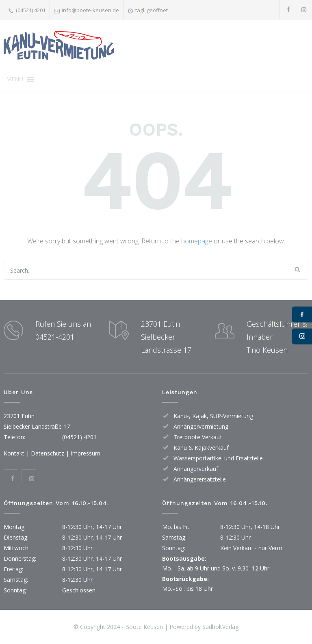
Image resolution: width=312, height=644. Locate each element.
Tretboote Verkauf (198, 437)
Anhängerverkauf (196, 469)
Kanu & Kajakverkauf (201, 448)
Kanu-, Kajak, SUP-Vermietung (213, 416)
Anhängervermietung (201, 426)
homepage (197, 241)
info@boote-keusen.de (90, 10)
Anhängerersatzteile (200, 479)
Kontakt (14, 453)
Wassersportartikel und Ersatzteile (218, 458)
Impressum (86, 453)
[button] (15, 79)
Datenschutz (48, 453)
